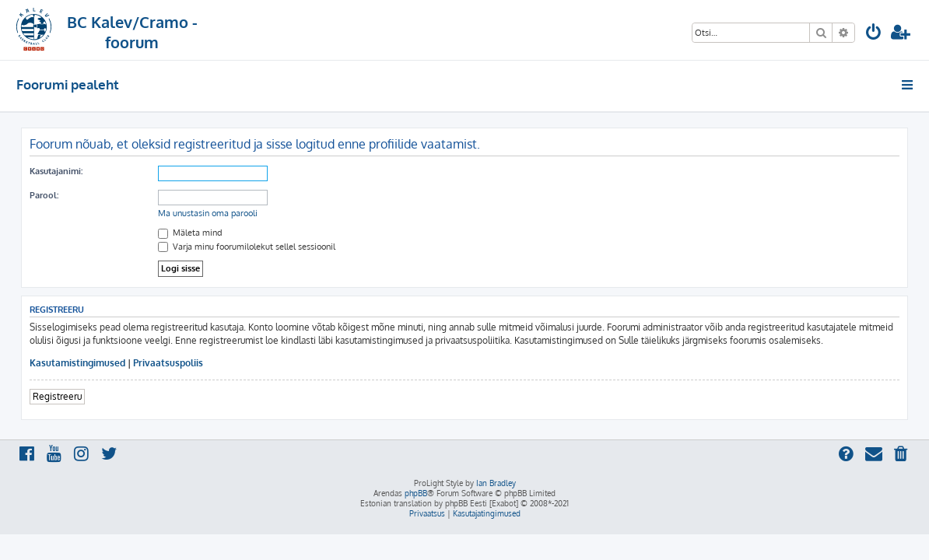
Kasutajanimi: (56, 171)
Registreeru (57, 396)
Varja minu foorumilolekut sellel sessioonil (247, 247)
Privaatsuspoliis (168, 363)
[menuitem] (874, 34)
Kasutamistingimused (77, 363)
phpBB (416, 493)
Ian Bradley (496, 483)
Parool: (44, 195)
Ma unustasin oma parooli (208, 213)
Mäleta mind (190, 233)
